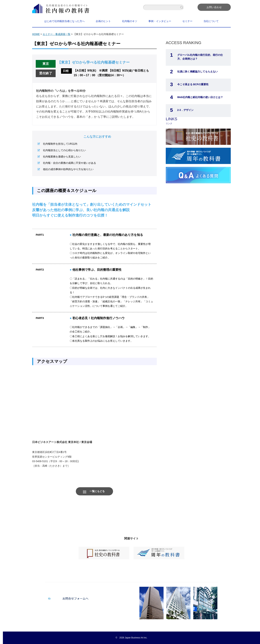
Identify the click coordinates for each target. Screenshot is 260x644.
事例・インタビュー (160, 21)
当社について (211, 21)
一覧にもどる (97, 491)
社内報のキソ (130, 21)
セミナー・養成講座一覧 (57, 34)
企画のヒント (103, 21)
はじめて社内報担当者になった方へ (64, 21)
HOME (36, 34)
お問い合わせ (214, 7)
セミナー (187, 21)
